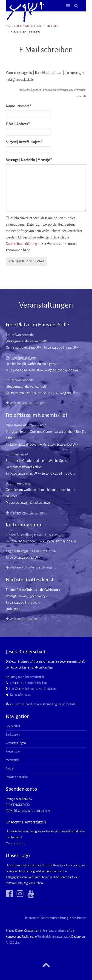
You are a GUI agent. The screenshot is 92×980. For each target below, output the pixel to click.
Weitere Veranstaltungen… (26, 403)
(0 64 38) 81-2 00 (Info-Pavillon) (29, 683)
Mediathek (12, 760)
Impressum (32, 918)
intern (53, 26)
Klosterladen (13, 752)
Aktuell (10, 769)
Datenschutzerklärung (21, 244)
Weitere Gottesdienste (23, 619)
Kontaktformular (20, 695)
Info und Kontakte (17, 777)
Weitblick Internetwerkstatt (54, 937)
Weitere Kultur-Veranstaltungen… (31, 567)
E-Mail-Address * (18, 124)
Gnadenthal (13, 726)
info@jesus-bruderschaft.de (27, 677)
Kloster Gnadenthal (24, 26)
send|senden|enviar (26, 261)
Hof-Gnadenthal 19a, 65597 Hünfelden (32, 689)
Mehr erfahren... (16, 843)
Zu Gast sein (13, 735)
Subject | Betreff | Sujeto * (24, 142)
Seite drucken (78, 918)
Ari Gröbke (12, 943)
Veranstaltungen (16, 743)
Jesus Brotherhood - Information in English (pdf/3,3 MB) (41, 704)
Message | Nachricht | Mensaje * (29, 160)
